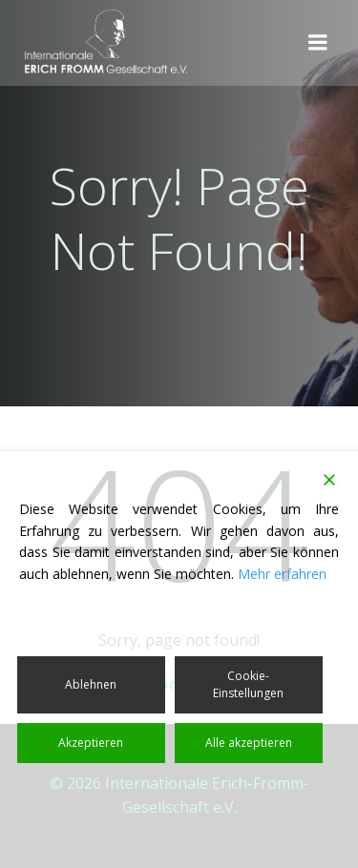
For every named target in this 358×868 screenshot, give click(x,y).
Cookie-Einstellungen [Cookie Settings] (248, 684)
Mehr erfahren (282, 574)
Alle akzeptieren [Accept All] (249, 743)
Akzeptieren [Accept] (91, 743)
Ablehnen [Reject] (91, 684)
